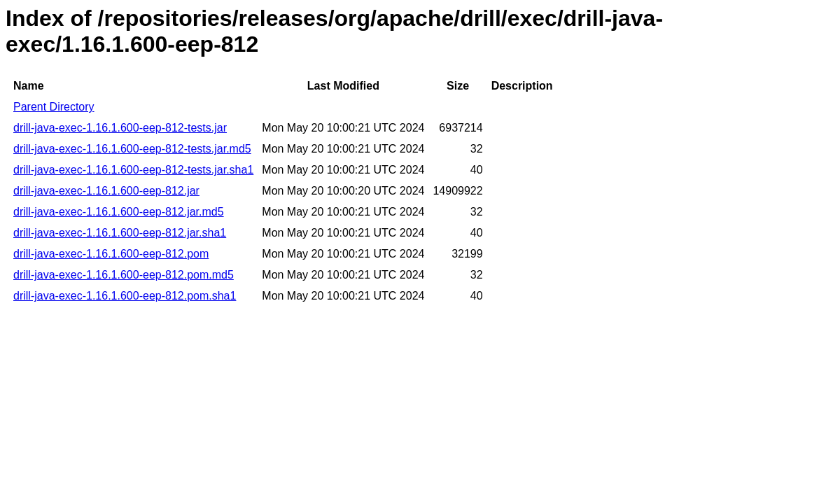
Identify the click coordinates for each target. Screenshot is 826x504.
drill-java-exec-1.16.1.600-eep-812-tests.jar (120, 128)
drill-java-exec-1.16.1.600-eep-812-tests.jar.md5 (132, 149)
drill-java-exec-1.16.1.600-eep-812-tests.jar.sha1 (133, 170)
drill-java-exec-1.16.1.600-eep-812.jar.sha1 (120, 233)
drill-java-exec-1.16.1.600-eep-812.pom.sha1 (125, 296)
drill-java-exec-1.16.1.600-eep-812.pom (111, 254)
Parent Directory (54, 107)
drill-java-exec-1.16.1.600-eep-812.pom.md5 (124, 275)
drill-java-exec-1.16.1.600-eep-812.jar (106, 191)
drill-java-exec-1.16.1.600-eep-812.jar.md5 (119, 212)
